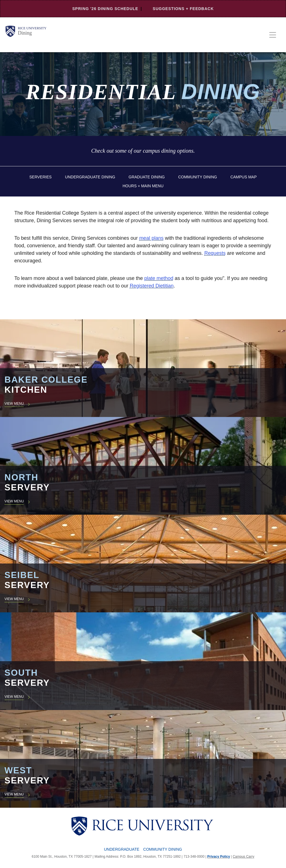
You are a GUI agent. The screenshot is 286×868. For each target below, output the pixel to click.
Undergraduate (122, 849)
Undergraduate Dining (90, 177)
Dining (25, 33)
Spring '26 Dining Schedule (105, 9)
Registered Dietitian (152, 286)
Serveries (40, 177)
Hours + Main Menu (143, 186)
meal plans (151, 238)
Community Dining (198, 177)
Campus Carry (243, 857)
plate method (159, 278)
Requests (215, 253)
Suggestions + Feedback (183, 9)
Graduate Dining (147, 177)
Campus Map (244, 177)
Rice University (32, 28)
